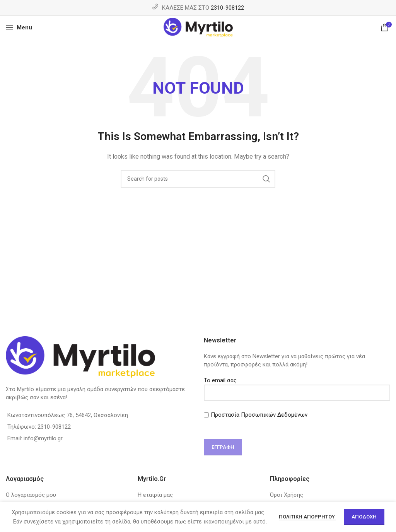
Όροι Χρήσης (287, 495)
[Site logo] (198, 27)
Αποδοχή (364, 517)
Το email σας (297, 386)
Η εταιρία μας (155, 495)
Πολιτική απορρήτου (307, 517)
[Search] (198, 179)
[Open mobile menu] (19, 27)
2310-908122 (227, 8)
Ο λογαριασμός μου (31, 495)
